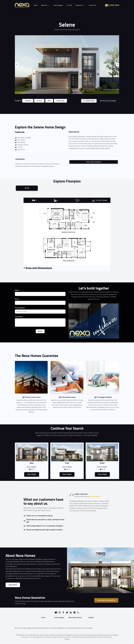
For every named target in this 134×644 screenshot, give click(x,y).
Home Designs (58, 5)
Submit (40, 331)
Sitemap (67, 639)
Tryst (67, 463)
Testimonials (61, 101)
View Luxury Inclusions (94, 162)
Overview (28, 101)
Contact (40, 101)
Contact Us (92, 5)
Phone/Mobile (20, 308)
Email (17, 299)
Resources (80, 5)
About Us (45, 5)
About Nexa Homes (75, 618)
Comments (19, 317)
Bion (32, 463)
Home (36, 5)
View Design (32, 475)
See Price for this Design (108, 101)
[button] (89, 101)
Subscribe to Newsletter (106, 601)
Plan (50, 101)
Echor (102, 463)
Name (17, 290)
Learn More (13, 585)
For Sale (69, 5)
